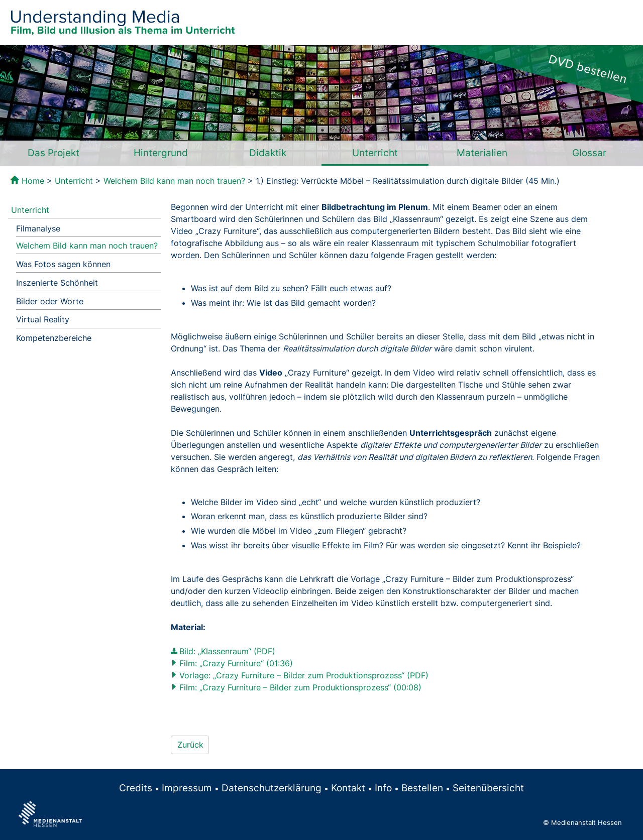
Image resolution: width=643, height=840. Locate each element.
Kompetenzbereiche (54, 338)
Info (383, 788)
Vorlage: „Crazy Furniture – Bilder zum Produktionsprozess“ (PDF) (304, 675)
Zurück (190, 745)
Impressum (187, 788)
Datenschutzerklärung (272, 788)
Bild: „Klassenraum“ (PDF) (227, 651)
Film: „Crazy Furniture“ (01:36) (236, 663)
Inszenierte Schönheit (57, 283)
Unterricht (375, 153)
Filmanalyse (38, 228)
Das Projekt (53, 153)
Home (33, 181)
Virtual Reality (43, 319)
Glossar (589, 153)
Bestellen (422, 788)
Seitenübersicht (488, 788)
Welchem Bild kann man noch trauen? (174, 181)
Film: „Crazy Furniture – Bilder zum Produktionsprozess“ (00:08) (300, 687)
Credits (136, 788)
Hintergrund (161, 153)
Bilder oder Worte (50, 301)
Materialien (482, 153)
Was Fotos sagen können (63, 264)
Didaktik (268, 153)
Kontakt (348, 788)
